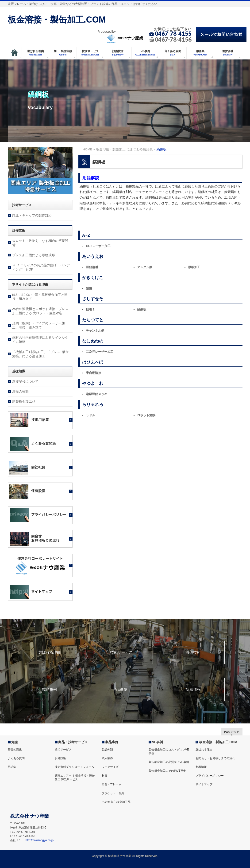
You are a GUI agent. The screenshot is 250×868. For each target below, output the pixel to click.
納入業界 (107, 758)
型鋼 (89, 288)
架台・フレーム (112, 784)
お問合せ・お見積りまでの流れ (215, 758)
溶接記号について (25, 381)
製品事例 (50, 690)
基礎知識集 (15, 750)
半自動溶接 (94, 373)
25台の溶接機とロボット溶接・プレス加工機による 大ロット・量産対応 (40, 311)
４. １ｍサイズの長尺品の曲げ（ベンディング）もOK (41, 267)
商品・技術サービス (73, 742)
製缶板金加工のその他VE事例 (167, 771)
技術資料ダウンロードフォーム (74, 767)
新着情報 (193, 690)
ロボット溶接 (146, 415)
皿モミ (90, 309)
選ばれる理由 (50, 652)
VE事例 (121, 690)
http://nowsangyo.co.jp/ (40, 840)
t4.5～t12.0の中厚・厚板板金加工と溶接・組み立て (40, 297)
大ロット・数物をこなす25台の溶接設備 (40, 243)
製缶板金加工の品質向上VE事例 (169, 762)
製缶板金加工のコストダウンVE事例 (169, 751)
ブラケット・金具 (113, 793)
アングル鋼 (145, 267)
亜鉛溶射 (92, 267)
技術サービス (121, 652)
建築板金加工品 (24, 401)
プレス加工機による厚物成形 (34, 255)
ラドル (90, 415)
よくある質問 (16, 758)
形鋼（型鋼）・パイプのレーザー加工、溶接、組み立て (38, 325)
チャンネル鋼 (95, 331)
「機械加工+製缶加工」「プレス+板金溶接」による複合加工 (40, 354)
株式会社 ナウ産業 (120, 856)
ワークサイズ (110, 767)
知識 (15, 742)
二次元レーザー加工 (100, 352)
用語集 (12, 767)
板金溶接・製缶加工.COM (57, 20)
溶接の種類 (20, 391)
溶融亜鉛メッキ (97, 394)
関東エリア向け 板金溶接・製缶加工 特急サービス (75, 778)
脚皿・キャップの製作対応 (32, 215)
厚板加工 (194, 267)
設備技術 (193, 652)
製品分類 (107, 750)
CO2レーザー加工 (98, 246)
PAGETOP (232, 732)
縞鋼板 (142, 309)
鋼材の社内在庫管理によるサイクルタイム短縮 (40, 340)
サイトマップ (204, 784)
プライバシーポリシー (210, 776)
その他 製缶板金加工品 (116, 802)
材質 (104, 776)
